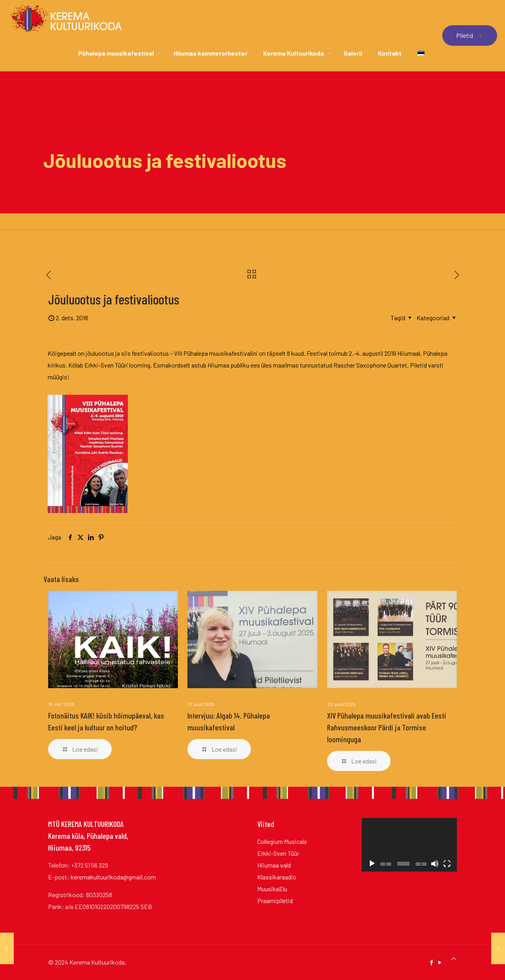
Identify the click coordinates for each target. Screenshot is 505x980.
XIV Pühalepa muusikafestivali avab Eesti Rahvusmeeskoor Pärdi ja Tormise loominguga (387, 727)
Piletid (470, 35)
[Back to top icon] (454, 959)
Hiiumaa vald (274, 865)
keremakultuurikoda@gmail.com (113, 877)
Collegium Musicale (282, 841)
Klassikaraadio (277, 877)
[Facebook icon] (431, 962)
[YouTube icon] (440, 962)
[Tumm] (435, 864)
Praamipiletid (275, 901)
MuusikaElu (272, 889)
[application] (409, 845)
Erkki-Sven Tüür (278, 853)
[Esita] (372, 864)
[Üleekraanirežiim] (447, 864)
